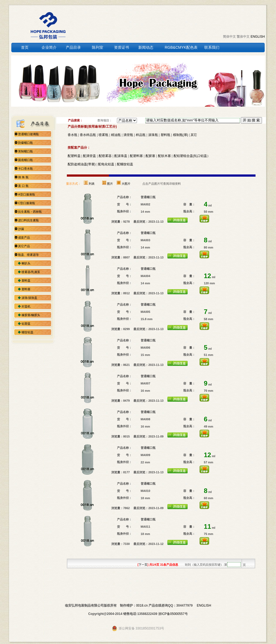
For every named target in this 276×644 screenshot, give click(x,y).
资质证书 (122, 47)
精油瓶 (116, 135)
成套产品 (24, 237)
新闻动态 (146, 47)
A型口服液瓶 (26, 194)
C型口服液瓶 (27, 203)
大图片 (126, 184)
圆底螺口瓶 (25, 160)
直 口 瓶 (23, 186)
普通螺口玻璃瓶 (28, 134)
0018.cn (142, 605)
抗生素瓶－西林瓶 (30, 212)
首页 (25, 47)
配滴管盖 (89, 156)
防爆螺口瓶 (25, 143)
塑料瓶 (165, 135)
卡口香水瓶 (25, 169)
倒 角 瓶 (23, 177)
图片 (110, 184)
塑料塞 (26, 289)
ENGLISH (258, 37)
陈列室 (98, 47)
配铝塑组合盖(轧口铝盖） (192, 156)
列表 (92, 184)
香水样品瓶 (88, 135)
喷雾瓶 (103, 135)
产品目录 (73, 47)
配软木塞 (164, 156)
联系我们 (212, 47)
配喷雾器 (105, 156)
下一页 (143, 565)
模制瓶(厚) (181, 135)
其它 (194, 135)
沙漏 (21, 229)
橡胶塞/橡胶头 (31, 315)
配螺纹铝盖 (125, 164)
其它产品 (24, 246)
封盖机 (26, 306)
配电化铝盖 (106, 164)
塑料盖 (26, 281)
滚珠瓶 (153, 135)
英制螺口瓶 (25, 151)
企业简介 (49, 47)
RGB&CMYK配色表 (181, 47)
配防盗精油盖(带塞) (82, 164)
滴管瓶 (128, 135)
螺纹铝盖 (27, 332)
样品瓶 (141, 135)
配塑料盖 (74, 156)
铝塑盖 (26, 324)
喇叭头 (26, 263)
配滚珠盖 (121, 156)
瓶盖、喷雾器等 (28, 255)
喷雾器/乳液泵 (31, 272)
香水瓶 (73, 135)
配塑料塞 (136, 156)
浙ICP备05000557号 (173, 614)
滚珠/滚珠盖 (29, 298)
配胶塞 (150, 156)
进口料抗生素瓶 (28, 220)
